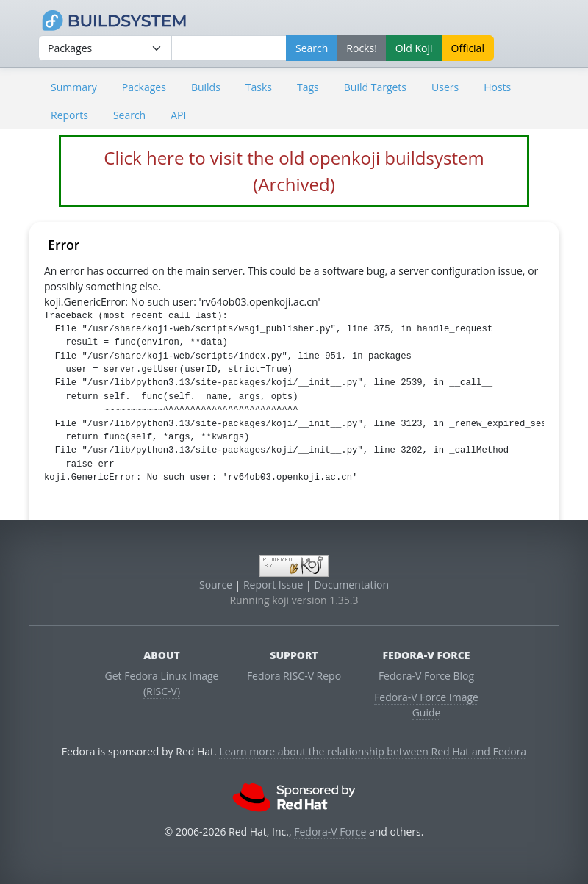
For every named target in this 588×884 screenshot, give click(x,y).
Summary (74, 87)
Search (129, 115)
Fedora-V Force (330, 831)
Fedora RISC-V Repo (294, 676)
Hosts (497, 87)
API (178, 115)
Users (445, 87)
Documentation (351, 585)
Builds (206, 87)
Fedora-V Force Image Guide (426, 705)
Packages (144, 87)
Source (216, 585)
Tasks (259, 87)
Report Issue (273, 585)
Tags (308, 87)
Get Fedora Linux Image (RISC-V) (162, 683)
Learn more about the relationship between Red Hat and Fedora (373, 751)
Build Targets (375, 87)
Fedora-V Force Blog (426, 676)
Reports (69, 115)
